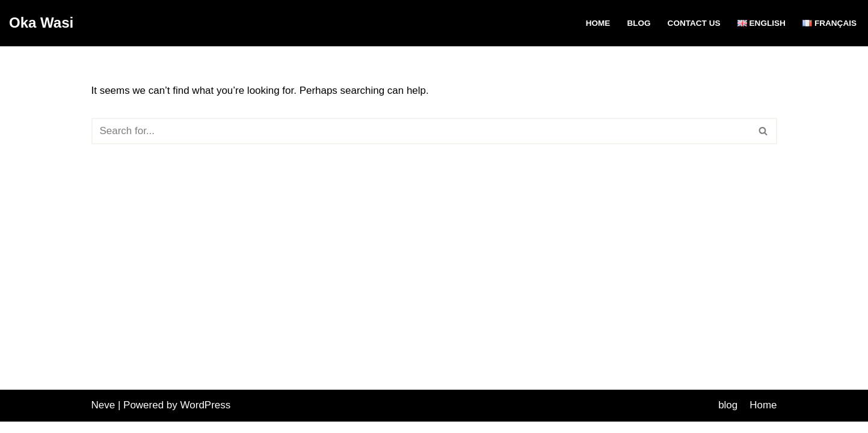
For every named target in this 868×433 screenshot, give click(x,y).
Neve (103, 416)
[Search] (421, 131)
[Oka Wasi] (41, 23)
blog (639, 23)
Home (598, 23)
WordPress (206, 416)
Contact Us (694, 23)
